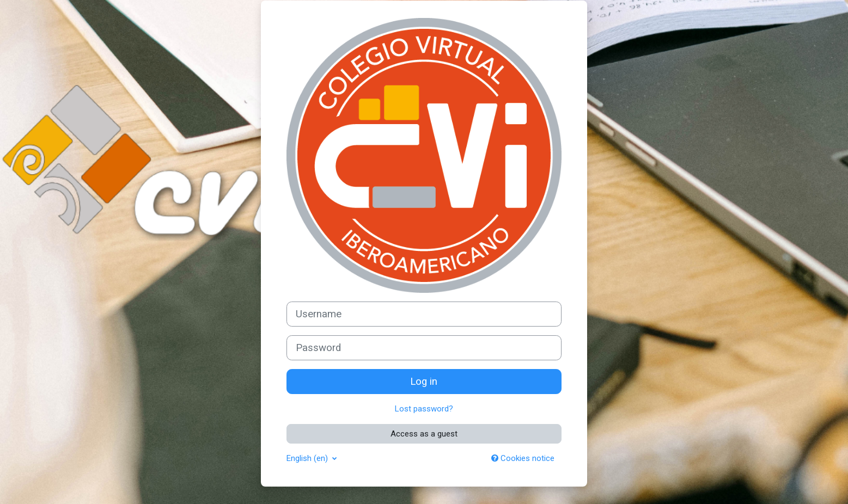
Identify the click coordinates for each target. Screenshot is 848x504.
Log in (424, 382)
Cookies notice (523, 458)
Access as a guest (424, 434)
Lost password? (424, 409)
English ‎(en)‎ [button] (308, 458)
